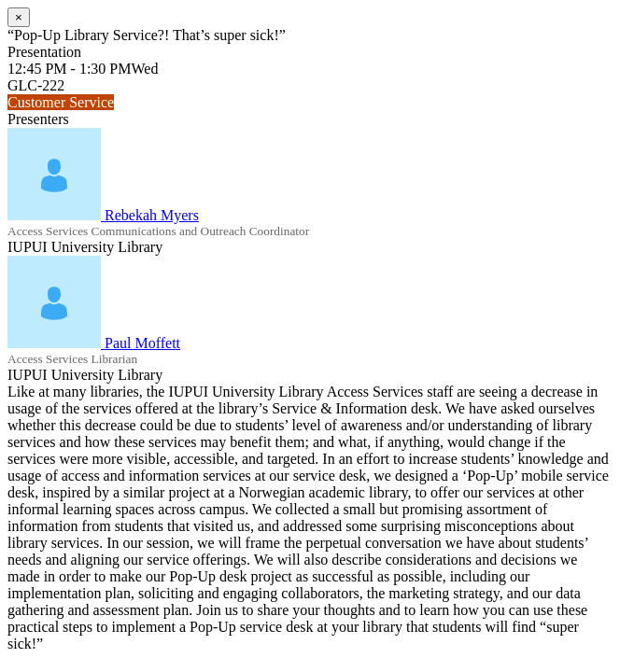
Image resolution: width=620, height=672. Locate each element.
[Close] (19, 17)
